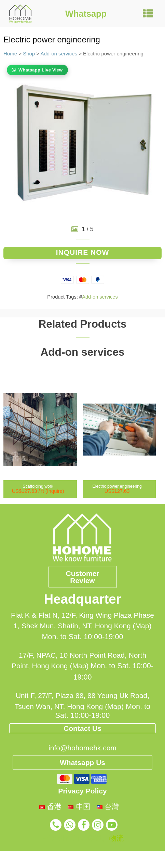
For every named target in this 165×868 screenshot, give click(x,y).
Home (10, 54)
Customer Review (82, 579)
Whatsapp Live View (40, 70)
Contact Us (82, 747)
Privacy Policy (82, 826)
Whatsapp (86, 13)
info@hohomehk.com (82, 781)
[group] (82, 140)
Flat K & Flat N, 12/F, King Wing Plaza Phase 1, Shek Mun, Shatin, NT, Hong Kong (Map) (82, 630)
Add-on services (59, 54)
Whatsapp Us (82, 796)
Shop (29, 54)
